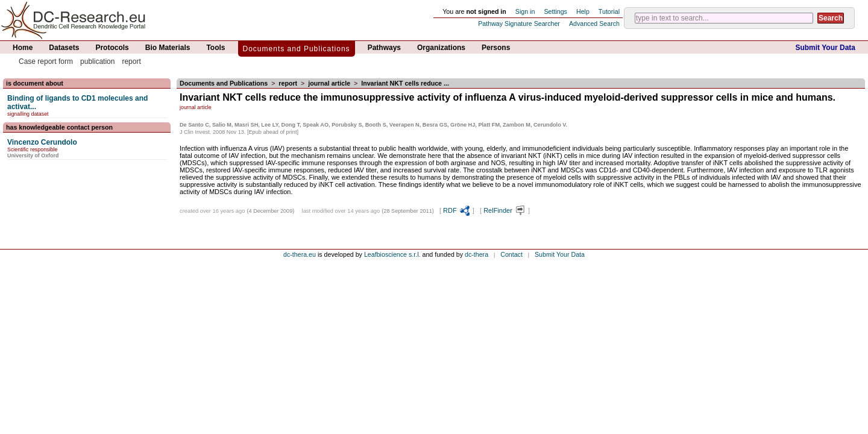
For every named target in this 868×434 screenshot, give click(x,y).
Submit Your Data (825, 48)
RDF (457, 210)
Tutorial (609, 11)
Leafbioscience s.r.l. (392, 254)
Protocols (112, 48)
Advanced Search (594, 24)
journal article (329, 83)
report (131, 61)
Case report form (46, 61)
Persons (496, 48)
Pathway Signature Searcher (519, 24)
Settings (555, 11)
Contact (511, 254)
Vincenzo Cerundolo (42, 142)
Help (583, 11)
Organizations (441, 48)
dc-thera (476, 254)
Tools (215, 48)
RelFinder (505, 210)
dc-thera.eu (300, 254)
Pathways (384, 48)
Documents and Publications (297, 49)
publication (97, 61)
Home (23, 48)
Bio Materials (168, 48)
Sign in (525, 11)
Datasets (64, 48)
